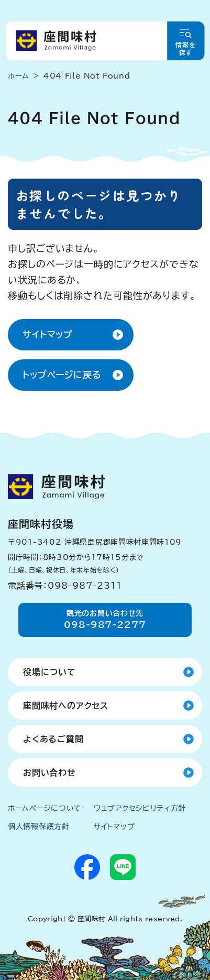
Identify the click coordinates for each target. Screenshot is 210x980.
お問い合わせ (49, 773)
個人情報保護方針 (39, 827)
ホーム (19, 76)
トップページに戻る (62, 375)
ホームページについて (45, 808)
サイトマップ (48, 334)
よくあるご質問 (53, 739)
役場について (49, 672)
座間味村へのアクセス (66, 706)
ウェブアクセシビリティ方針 (140, 808)
